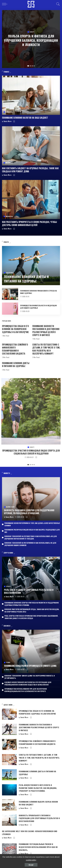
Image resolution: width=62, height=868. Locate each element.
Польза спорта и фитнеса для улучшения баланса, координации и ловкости (31, 40)
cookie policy (31, 860)
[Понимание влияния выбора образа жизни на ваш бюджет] (9, 805)
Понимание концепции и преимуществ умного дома (30, 666)
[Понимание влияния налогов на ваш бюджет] (31, 95)
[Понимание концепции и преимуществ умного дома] (31, 651)
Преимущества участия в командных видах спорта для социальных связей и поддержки (31, 452)
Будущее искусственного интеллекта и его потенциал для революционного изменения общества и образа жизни (28, 683)
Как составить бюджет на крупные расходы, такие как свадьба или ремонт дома (30, 170)
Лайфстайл (10, 507)
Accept (31, 865)
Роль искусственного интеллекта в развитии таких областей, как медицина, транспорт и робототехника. (38, 788)
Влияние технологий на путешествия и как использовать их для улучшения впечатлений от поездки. (31, 537)
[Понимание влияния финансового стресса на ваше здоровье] (10, 294)
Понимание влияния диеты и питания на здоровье (26, 279)
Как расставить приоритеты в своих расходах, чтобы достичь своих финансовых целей (29, 223)
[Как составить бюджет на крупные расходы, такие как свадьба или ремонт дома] (31, 146)
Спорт (32, 32)
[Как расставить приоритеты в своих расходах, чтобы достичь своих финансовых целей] (31, 200)
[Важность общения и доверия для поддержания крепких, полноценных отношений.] (31, 499)
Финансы (9, 112)
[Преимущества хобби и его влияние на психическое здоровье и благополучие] (9, 714)
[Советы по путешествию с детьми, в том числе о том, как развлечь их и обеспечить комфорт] (9, 760)
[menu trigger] (5, 4)
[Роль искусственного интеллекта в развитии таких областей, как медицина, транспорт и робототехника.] (9, 790)
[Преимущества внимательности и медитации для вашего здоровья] (10, 309)
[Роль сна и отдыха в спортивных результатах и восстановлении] (31, 578)
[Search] (57, 4)
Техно (8, 662)
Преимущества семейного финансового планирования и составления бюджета (15, 349)
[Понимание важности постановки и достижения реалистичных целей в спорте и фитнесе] (9, 729)
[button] (28, 66)
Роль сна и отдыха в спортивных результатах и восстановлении (29, 591)
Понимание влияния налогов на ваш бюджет (25, 118)
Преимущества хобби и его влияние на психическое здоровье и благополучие (15, 329)
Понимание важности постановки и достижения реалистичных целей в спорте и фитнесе (46, 331)
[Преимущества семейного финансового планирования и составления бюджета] (9, 744)
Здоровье (10, 273)
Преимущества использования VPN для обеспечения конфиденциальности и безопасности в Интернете (26, 690)
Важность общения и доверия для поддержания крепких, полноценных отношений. (29, 512)
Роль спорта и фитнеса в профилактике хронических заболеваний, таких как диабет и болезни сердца (31, 617)
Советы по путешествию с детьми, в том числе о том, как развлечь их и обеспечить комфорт (46, 349)
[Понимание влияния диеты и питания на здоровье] (31, 266)
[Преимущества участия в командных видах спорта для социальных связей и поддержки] (31, 411)
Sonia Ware (8, 121)
